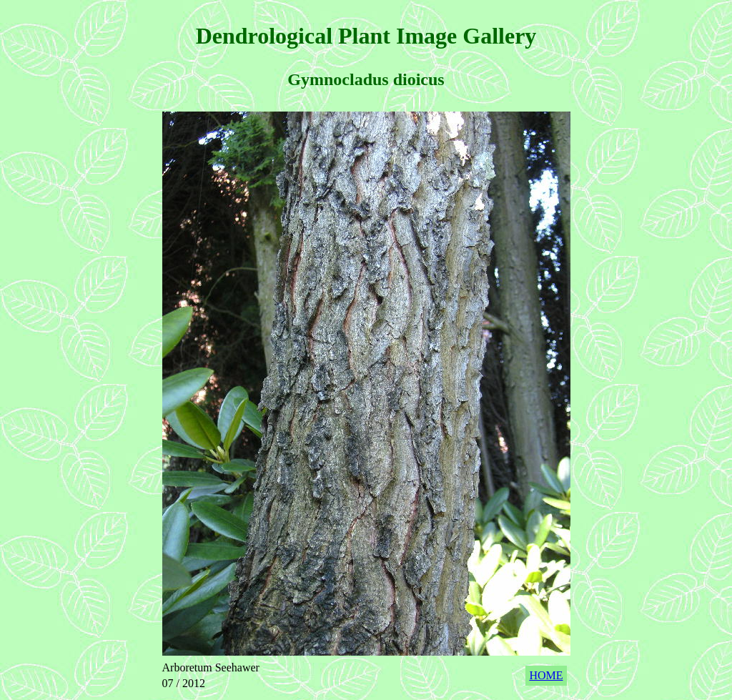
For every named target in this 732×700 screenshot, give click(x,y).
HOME (546, 675)
